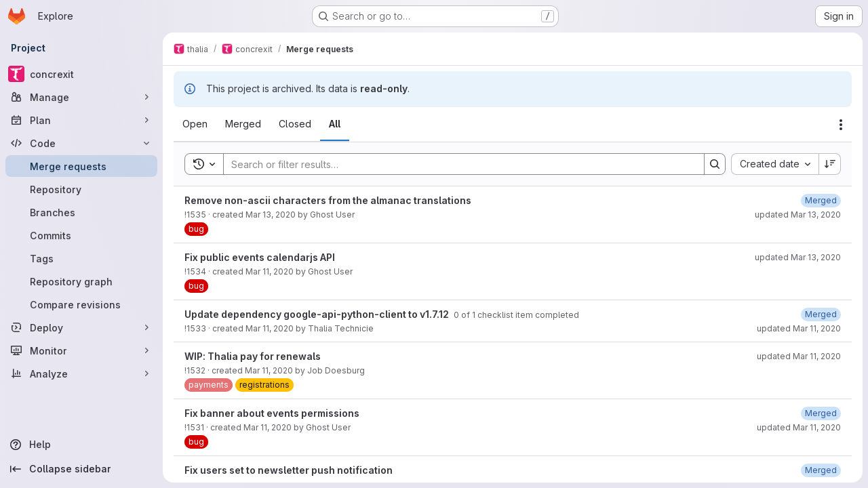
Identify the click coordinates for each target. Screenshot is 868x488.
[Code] (81, 143)
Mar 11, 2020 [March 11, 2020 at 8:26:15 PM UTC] (268, 427)
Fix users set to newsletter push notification (289, 470)
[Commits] (81, 235)
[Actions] (841, 125)
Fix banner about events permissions (272, 413)
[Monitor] (81, 350)
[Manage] (81, 97)
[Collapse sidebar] (81, 469)
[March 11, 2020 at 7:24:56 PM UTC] (821, 470)
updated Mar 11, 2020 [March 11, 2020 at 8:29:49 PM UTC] (799, 427)
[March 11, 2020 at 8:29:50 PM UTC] (821, 413)
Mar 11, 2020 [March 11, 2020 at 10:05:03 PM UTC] (270, 271)
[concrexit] (81, 74)
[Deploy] (81, 327)
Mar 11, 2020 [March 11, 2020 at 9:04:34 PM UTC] (269, 370)
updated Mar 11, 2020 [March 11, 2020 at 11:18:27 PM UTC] (799, 356)
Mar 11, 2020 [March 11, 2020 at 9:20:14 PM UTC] (270, 328)
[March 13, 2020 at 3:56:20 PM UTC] (821, 200)
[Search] (457, 164)
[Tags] (81, 258)
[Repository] (81, 189)
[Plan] (81, 120)
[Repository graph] (81, 281)
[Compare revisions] (81, 304)
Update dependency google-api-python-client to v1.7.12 (318, 314)
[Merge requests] (81, 166)
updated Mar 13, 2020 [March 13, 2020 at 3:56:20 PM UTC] (798, 215)
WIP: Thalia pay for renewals (253, 356)
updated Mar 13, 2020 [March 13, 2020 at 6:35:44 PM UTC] (798, 257)
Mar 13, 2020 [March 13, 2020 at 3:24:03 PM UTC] (271, 215)
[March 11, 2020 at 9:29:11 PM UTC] (821, 314)
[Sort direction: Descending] (830, 164)
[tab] (195, 124)
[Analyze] (81, 373)
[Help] (81, 445)
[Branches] (81, 212)
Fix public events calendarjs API (260, 257)
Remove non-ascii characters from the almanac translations (328, 200)
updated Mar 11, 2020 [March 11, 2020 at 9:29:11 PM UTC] (799, 328)
